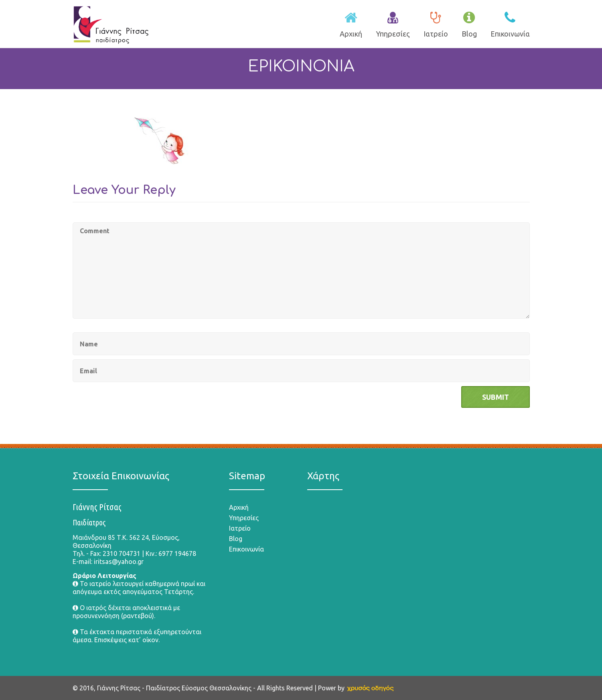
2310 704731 (122, 553)
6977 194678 (177, 553)
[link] (370, 688)
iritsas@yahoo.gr (119, 562)
